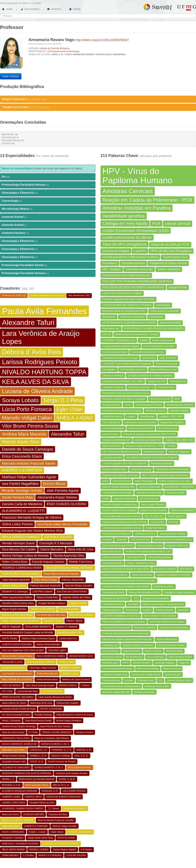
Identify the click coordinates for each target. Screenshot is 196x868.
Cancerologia (48, 201)
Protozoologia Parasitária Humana (48, 185)
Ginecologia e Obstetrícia (48, 193)
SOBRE (75, 9)
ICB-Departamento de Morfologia (63, 51)
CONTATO (54, 9)
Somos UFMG (158, 6)
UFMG (187, 8)
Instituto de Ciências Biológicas (55, 48)
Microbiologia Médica (48, 209)
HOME (7, 9)
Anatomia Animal (48, 217)
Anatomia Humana (48, 233)
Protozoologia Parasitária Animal (48, 265)
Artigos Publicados (98, 99)
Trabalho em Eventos (98, 107)
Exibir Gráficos (11, 76)
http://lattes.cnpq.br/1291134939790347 (102, 40)
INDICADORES (30, 9)
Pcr (48, 177)
